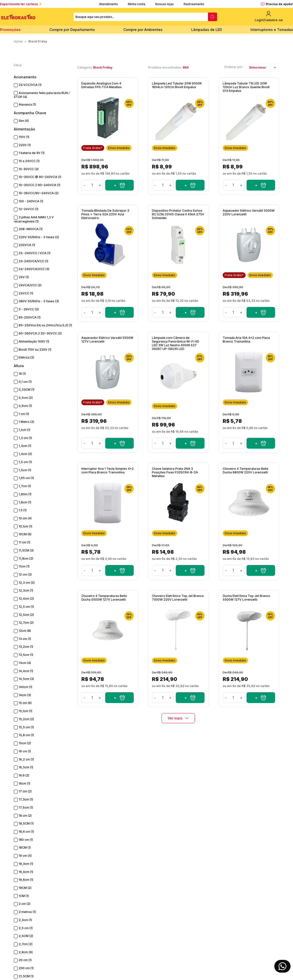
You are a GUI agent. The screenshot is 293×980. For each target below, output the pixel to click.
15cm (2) (25, 743)
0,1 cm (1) (25, 382)
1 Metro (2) (26, 422)
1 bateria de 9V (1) (32, 153)
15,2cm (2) (26, 719)
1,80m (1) (25, 494)
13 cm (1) (25, 639)
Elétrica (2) (26, 357)
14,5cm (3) (26, 679)
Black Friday (38, 41)
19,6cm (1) (26, 880)
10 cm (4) (25, 518)
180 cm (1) (26, 840)
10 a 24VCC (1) (29, 161)
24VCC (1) (26, 293)
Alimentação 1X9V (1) (34, 341)
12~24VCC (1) (29, 209)
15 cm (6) (25, 703)
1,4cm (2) (25, 454)
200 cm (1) (26, 968)
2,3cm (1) (25, 920)
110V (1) (24, 137)
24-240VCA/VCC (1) (33, 261)
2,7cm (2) (26, 944)
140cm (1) (25, 687)
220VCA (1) (27, 245)
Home (18, 41)
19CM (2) (25, 888)
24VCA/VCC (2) (30, 285)
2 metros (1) (27, 912)
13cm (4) (25, 663)
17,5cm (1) (26, 807)
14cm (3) (25, 695)
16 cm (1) (25, 751)
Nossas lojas (164, 4)
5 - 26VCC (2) (29, 309)
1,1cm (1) (24, 430)
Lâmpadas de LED (207, 30)
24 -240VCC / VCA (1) (35, 253)
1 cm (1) (24, 414)
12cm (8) (25, 631)
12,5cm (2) (26, 615)
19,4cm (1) (26, 872)
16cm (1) (24, 783)
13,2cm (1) (26, 647)
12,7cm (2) (26, 623)
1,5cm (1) (25, 470)
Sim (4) (24, 121)
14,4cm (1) (26, 671)
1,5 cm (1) (25, 462)
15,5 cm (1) (26, 727)
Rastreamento (194, 4)
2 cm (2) (25, 904)
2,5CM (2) (26, 936)
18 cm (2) (25, 816)
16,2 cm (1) (26, 759)
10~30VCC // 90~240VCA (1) (39, 185)
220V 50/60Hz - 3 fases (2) (39, 237)
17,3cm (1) (26, 799)
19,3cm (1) (26, 864)
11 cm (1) (24, 542)
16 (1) (22, 374)
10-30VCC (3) (29, 169)
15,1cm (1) (25, 711)
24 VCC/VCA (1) (30, 85)
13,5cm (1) (26, 655)
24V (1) (24, 277)
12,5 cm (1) (26, 607)
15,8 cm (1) (26, 735)
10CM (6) (25, 534)
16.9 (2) (24, 775)
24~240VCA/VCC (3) (34, 269)
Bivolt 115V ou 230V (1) (35, 350)
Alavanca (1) (27, 104)
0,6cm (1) (25, 406)
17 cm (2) (25, 791)
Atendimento (109, 4)
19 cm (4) (25, 856)
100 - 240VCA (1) (31, 201)
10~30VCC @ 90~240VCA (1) (40, 177)
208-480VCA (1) (31, 229)
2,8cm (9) (26, 952)
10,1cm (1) (25, 526)
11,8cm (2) (26, 559)
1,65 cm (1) (26, 478)
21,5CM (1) (26, 976)
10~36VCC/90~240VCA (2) (39, 193)
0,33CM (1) (27, 390)
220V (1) (25, 145)
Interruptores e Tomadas (272, 30)
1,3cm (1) (25, 446)
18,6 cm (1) (26, 832)
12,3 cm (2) (27, 583)
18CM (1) (25, 848)
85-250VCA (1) (30, 317)
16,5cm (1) (26, 767)
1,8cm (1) (25, 502)
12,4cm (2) (26, 599)
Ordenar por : (234, 67)
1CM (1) (24, 896)
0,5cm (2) (26, 398)
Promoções (10, 30)
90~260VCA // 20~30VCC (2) (40, 333)
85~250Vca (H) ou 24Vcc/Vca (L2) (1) (45, 325)
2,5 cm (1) (26, 928)
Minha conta (137, 4)
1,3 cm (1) (25, 438)
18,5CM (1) (26, 823)
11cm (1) (24, 566)
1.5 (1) (23, 510)
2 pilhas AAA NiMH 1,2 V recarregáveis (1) (34, 219)
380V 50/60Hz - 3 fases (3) (39, 301)
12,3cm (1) (26, 590)
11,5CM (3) (26, 550)
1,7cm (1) (25, 486)
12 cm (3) (25, 574)
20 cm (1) (25, 960)
